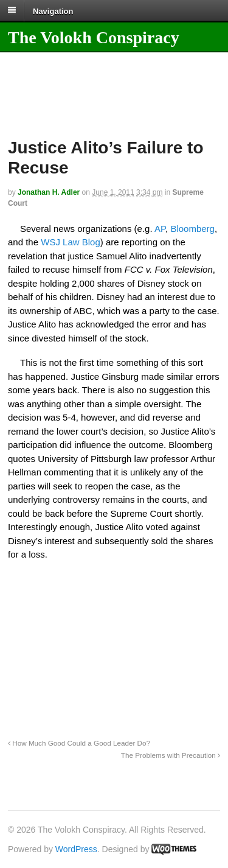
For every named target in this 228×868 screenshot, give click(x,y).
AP (160, 229)
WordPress (76, 849)
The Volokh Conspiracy (94, 37)
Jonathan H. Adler (49, 192)
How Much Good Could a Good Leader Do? (79, 743)
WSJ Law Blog (71, 242)
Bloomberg (192, 229)
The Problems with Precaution (171, 755)
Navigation (53, 11)
